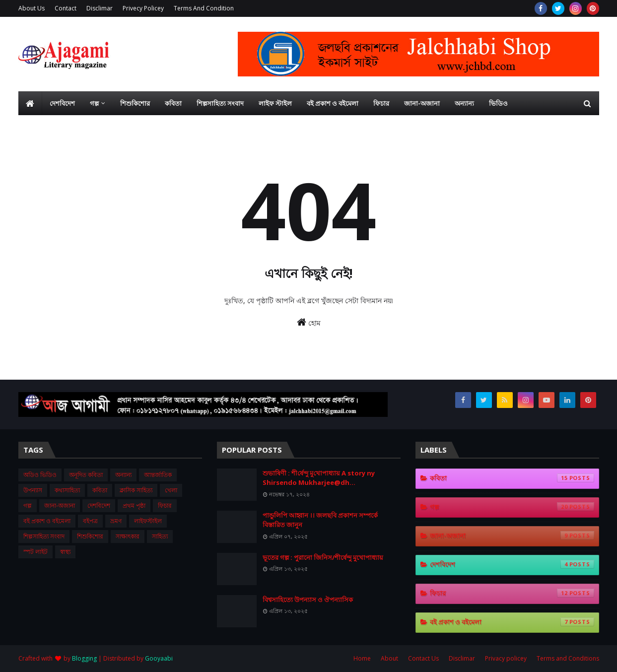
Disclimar (100, 8)
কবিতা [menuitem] (173, 103)
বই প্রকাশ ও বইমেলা (47, 521)
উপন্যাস (33, 490)
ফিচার (165, 505)
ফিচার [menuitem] (381, 103)
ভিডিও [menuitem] (498, 103)
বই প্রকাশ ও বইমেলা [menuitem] (333, 103)
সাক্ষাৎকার (128, 536)
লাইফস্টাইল (148, 521)
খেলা (171, 490)
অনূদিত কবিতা (86, 475)
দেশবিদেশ (99, 505)
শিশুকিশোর (90, 536)
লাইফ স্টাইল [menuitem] (275, 103)
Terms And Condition (204, 8)
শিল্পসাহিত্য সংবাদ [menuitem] (220, 103)
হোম (309, 322)
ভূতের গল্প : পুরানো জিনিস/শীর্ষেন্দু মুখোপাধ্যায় (323, 557)
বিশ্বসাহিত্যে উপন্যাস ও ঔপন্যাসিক (308, 600)
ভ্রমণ (116, 521)
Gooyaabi (159, 658)
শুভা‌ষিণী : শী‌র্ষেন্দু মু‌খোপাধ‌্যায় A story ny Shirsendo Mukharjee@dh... (319, 478)
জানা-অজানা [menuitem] (422, 103)
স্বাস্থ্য (65, 552)
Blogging (84, 658)
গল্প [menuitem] (94, 103)
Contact (66, 8)
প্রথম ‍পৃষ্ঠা (134, 505)
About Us (32, 8)
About (389, 658)
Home (362, 658)
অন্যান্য (123, 475)
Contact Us (423, 658)
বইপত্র (90, 521)
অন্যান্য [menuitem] (464, 103)
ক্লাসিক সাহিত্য (136, 490)
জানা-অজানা (60, 505)
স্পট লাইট (35, 552)
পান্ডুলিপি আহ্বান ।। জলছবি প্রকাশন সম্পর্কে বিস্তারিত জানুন (320, 520)
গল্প (28, 505)
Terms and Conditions (568, 658)
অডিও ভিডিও (40, 475)
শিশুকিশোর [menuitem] (135, 103)
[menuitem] (30, 103)
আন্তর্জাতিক (158, 475)
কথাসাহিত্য (67, 490)
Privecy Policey (143, 8)
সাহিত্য (160, 536)
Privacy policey (506, 658)
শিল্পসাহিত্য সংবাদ (44, 536)
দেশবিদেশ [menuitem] (62, 103)
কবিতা (100, 490)
